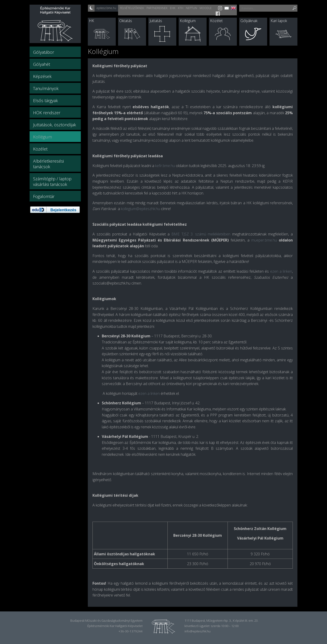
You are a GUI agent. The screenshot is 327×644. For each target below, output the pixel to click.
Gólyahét (42, 64)
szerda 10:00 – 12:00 (225, 626)
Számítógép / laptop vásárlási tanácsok (52, 181)
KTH (181, 8)
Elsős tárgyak (45, 101)
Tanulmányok (46, 88)
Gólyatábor (44, 52)
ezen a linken (149, 393)
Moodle (206, 8)
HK (92, 21)
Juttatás (156, 21)
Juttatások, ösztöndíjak (54, 125)
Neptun (191, 8)
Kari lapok (279, 21)
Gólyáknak (249, 21)
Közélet (216, 21)
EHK (173, 8)
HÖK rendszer (47, 113)
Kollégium (188, 21)
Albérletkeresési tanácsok (48, 164)
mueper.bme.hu (264, 240)
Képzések (42, 76)
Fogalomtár (44, 196)
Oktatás (126, 21)
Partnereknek (157, 8)
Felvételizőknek (132, 8)
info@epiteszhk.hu (198, 631)
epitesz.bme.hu (106, 8)
